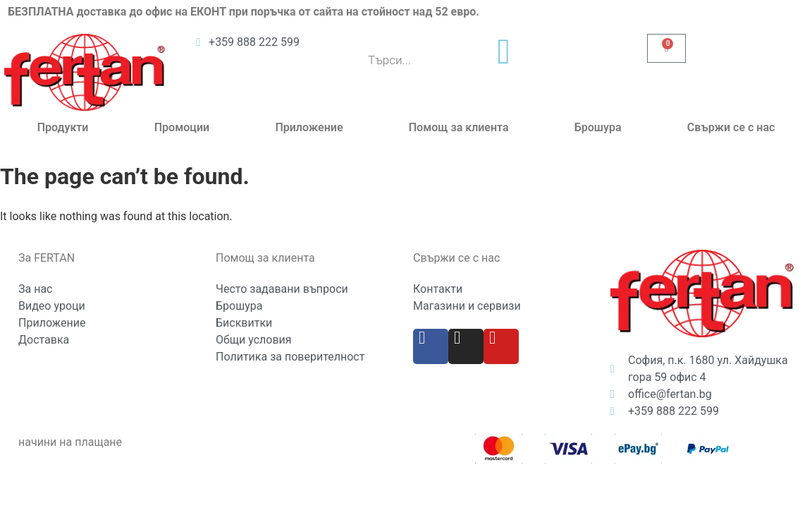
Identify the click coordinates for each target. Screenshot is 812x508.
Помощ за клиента (459, 127)
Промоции (182, 127)
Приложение (309, 127)
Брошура (598, 127)
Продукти (63, 127)
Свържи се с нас (731, 127)
